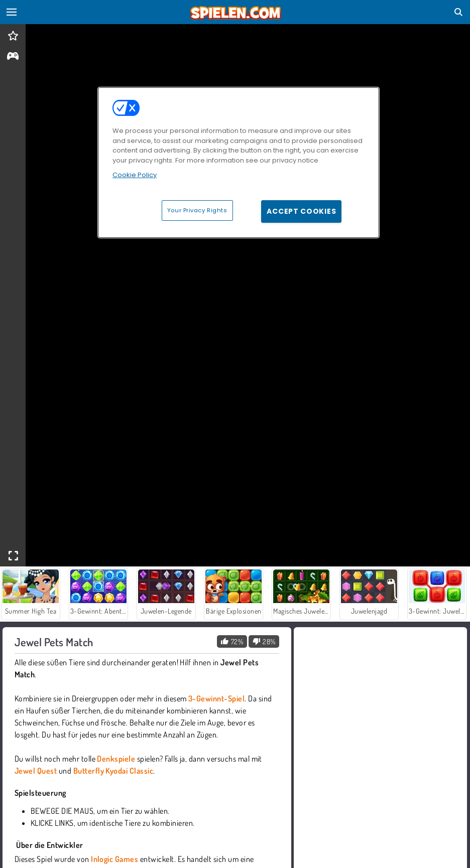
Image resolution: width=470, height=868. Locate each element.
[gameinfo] (13, 57)
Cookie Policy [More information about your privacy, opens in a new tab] (135, 175)
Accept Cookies (301, 211)
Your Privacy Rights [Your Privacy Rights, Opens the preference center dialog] (197, 210)
